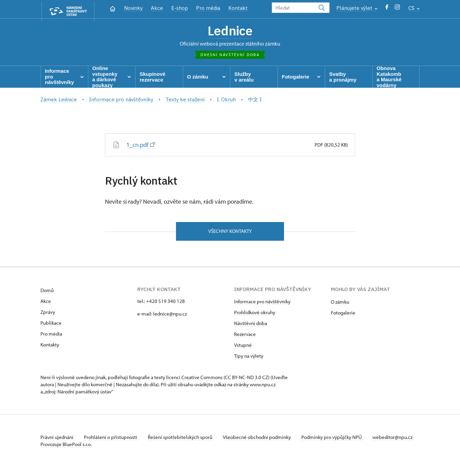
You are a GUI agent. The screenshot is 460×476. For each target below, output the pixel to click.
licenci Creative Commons (194, 379)
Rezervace (245, 336)
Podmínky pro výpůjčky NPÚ (337, 439)
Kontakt (238, 8)
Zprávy (48, 314)
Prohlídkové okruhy (255, 314)
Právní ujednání (57, 439)
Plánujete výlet (357, 8)
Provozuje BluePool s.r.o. (66, 453)
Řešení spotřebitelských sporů (183, 439)
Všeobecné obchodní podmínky (261, 439)
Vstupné (243, 347)
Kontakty (50, 347)
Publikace (51, 325)
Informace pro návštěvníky (262, 303)
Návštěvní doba (251, 325)
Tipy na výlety (249, 358)
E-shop (180, 8)
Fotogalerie (343, 315)
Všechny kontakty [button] (230, 233)
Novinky (133, 8)
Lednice (230, 32)
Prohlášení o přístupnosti (112, 439)
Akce (157, 8)
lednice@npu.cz (170, 316)
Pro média (208, 8)
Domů (47, 292)
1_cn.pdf (141, 146)
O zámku (340, 304)
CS (414, 8)
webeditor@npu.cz (60, 446)
